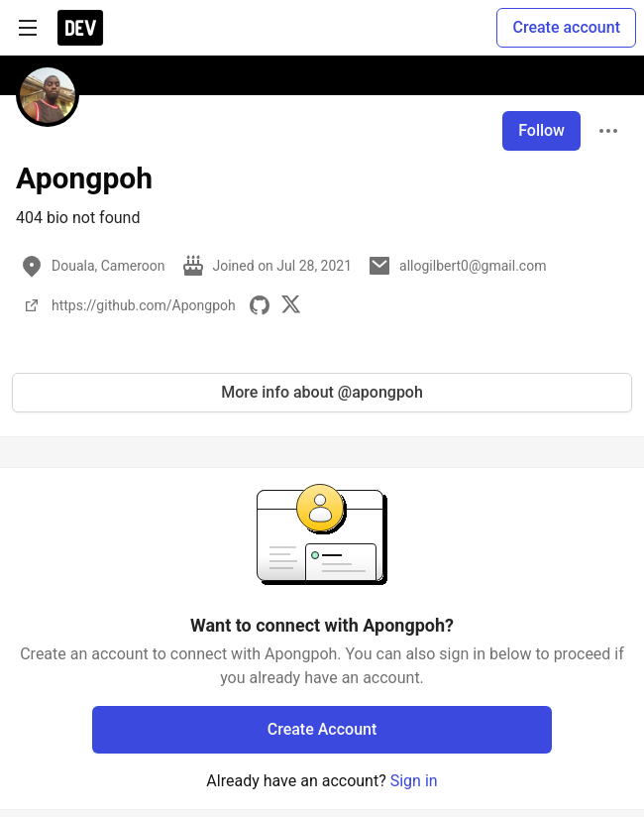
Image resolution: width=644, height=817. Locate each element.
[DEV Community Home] (80, 28)
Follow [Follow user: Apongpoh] (541, 130)
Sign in (414, 781)
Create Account (322, 729)
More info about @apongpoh (322, 392)
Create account (566, 27)
